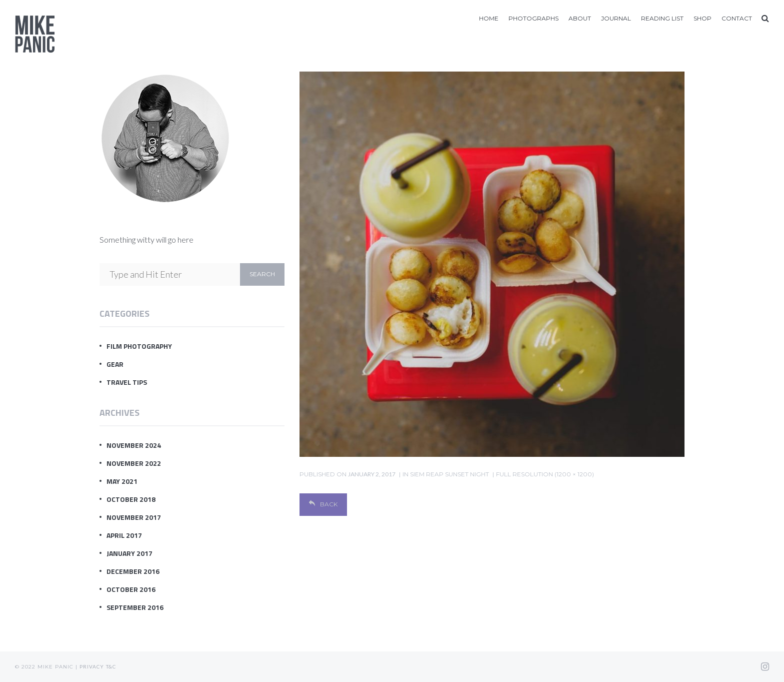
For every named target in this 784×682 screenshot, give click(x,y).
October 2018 (131, 499)
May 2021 (122, 481)
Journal (616, 18)
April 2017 (124, 535)
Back (323, 504)
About (580, 18)
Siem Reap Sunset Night (449, 474)
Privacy (92, 666)
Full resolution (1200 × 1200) (545, 474)
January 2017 (129, 553)
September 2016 (135, 607)
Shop (702, 18)
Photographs (533, 18)
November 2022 (134, 463)
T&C (111, 666)
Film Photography (139, 346)
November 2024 (134, 445)
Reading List (662, 18)
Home (489, 18)
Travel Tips (127, 382)
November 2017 (134, 517)
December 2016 (133, 571)
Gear (115, 364)
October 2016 (131, 589)
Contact (737, 18)
